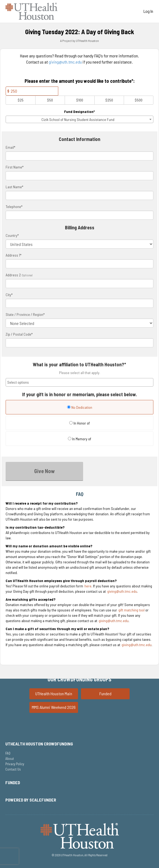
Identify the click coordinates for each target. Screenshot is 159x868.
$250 (109, 100)
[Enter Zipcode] (79, 343)
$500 (139, 100)
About (10, 759)
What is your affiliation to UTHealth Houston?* (79, 365)
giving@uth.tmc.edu (65, 62)
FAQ (8, 753)
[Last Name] (79, 195)
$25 (21, 100)
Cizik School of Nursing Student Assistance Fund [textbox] (78, 119)
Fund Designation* (79, 111)
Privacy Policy (15, 764)
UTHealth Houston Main (54, 694)
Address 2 (13, 275)
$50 (50, 100)
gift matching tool (131, 610)
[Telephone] (79, 215)
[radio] (79, 408)
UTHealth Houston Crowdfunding (39, 744)
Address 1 (13, 255)
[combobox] (79, 119)
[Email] (79, 156)
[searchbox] (79, 382)
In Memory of (79, 439)
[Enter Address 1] (79, 264)
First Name (15, 167)
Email (10, 147)
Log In (148, 11)
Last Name (14, 187)
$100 (80, 100)
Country (12, 235)
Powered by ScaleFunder (31, 800)
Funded (105, 694)
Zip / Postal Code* (19, 334)
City (9, 295)
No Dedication (80, 407)
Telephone (14, 207)
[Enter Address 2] (79, 284)
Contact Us (13, 769)
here (88, 586)
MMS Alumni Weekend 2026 (54, 707)
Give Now (44, 471)
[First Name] (79, 176)
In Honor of (79, 423)
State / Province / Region (25, 314)
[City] (79, 303)
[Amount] (32, 91)
